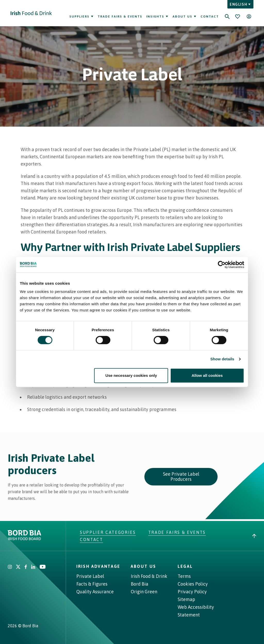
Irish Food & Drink (149, 576)
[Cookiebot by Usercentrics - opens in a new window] (222, 265)
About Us (185, 16)
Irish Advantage (98, 566)
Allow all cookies (207, 375)
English (240, 4)
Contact (210, 16)
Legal (185, 566)
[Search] (227, 13)
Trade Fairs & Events (120, 16)
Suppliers (82, 16)
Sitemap (186, 599)
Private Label (90, 576)
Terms (184, 576)
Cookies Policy (193, 584)
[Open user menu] (249, 16)
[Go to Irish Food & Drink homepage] (31, 13)
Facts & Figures (92, 584)
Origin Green (144, 592)
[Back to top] (254, 536)
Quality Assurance (95, 592)
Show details (222, 359)
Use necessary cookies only (131, 375)
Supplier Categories (108, 532)
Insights (157, 16)
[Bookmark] (237, 16)
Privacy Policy (192, 592)
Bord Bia (139, 584)
